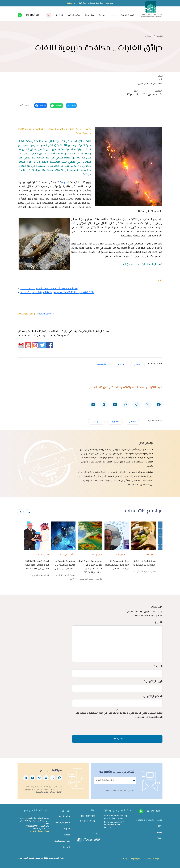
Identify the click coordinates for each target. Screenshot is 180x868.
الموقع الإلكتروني (153, 696)
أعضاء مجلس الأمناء (62, 841)
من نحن (113, 15)
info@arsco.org (45, 314)
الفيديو (160, 832)
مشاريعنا (67, 829)
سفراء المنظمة (74, 15)
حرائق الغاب (102, 365)
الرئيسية (160, 36)
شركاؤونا (66, 847)
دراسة (63, 182)
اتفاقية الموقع (136, 859)
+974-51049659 (32, 15)
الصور (160, 826)
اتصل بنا (59, 15)
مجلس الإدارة (65, 816)
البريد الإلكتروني (153, 681)
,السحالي (138, 365)
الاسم (158, 666)
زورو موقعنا (71, 3)
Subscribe (133, 781)
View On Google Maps (39, 831)
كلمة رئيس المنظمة (62, 823)
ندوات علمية (90, 15)
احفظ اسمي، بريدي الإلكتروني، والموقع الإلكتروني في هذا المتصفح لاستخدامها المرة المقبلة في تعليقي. (119, 715)
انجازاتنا (67, 835)
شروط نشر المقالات (152, 859)
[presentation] (21, 512)
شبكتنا (102, 15)
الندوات (160, 838)
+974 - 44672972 (87, 816)
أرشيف (124, 859)
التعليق (158, 623)
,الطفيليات (120, 365)
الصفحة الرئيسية (127, 15)
